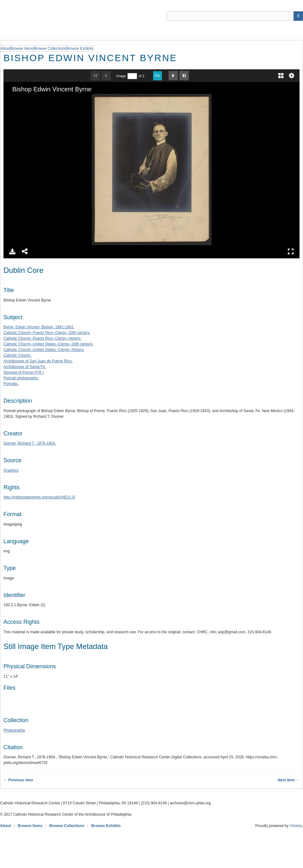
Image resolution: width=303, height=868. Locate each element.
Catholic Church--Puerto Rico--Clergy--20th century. (47, 333)
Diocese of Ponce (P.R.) (24, 372)
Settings (292, 76)
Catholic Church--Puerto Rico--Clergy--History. (42, 338)
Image (121, 76)
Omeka (296, 826)
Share (25, 251)
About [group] (5, 49)
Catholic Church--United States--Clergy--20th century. (48, 344)
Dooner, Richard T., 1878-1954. (30, 443)
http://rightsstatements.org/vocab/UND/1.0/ (39, 497)
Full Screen (291, 251)
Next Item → (289, 780)
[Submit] (298, 16)
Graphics (11, 470)
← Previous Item (18, 780)
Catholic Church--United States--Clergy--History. (44, 350)
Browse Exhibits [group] (80, 49)
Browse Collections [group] (50, 49)
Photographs (14, 730)
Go (157, 76)
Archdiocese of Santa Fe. (25, 367)
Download (12, 251)
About (6, 826)
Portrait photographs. (21, 378)
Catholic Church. (18, 355)
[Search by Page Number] (132, 76)
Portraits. (11, 384)
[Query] (235, 16)
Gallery (281, 76)
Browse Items (30, 826)
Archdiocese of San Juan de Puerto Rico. (38, 361)
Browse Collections (67, 826)
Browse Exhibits (106, 826)
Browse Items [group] (22, 49)
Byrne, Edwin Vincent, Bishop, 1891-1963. (39, 327)
